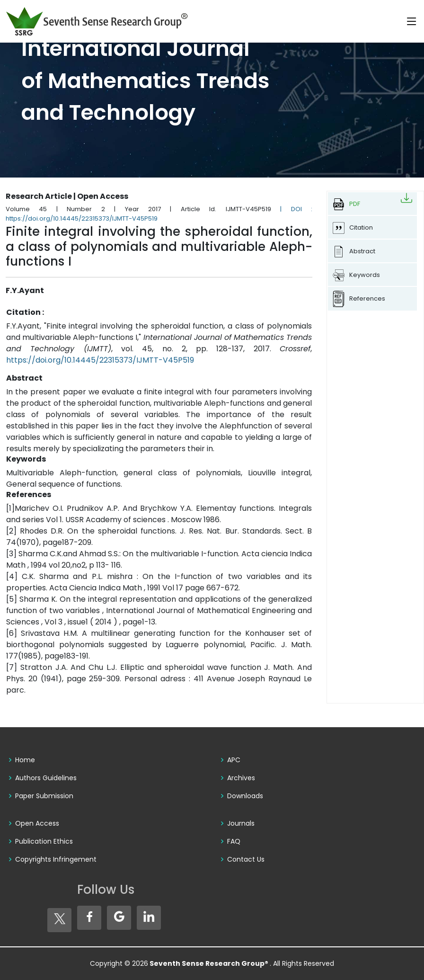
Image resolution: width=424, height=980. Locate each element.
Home (25, 760)
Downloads (245, 796)
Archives (241, 778)
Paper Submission (44, 796)
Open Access (37, 823)
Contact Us (246, 859)
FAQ (234, 841)
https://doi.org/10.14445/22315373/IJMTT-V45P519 (100, 360)
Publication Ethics (44, 841)
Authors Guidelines (46, 778)
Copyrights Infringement (56, 859)
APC (234, 760)
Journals (241, 823)
